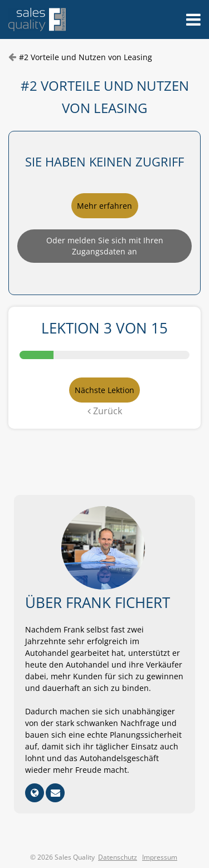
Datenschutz (118, 857)
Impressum (160, 857)
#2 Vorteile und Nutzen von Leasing (86, 57)
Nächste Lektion (104, 390)
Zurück (105, 411)
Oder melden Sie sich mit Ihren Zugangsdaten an (105, 246)
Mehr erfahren (104, 206)
